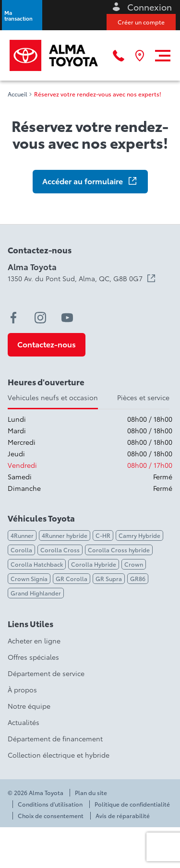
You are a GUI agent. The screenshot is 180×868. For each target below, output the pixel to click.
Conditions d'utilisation (50, 804)
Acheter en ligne (34, 641)
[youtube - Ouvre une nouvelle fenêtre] (67, 318)
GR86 (138, 578)
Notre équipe (29, 706)
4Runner (22, 535)
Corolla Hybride (94, 564)
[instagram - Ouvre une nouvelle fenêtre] (40, 318)
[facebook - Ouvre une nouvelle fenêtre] (13, 318)
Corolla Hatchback (37, 564)
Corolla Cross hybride (119, 550)
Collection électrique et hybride (59, 755)
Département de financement (55, 738)
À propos (22, 690)
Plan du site (91, 793)
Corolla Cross (60, 550)
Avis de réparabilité (123, 816)
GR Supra (109, 578)
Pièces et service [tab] (143, 397)
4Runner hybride (65, 535)
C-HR (103, 535)
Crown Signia (29, 578)
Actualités (24, 722)
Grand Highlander (36, 593)
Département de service (46, 673)
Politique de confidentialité (132, 804)
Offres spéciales (33, 657)
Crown (134, 564)
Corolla (21, 550)
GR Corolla (72, 578)
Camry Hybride (139, 535)
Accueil (18, 94)
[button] (22, 15)
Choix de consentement (51, 816)
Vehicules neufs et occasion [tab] (53, 397)
